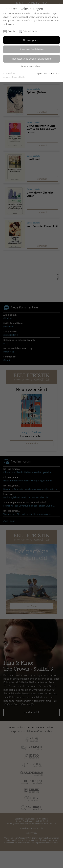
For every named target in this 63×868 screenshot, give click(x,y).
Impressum (41, 73)
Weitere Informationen (32, 66)
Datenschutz (54, 73)
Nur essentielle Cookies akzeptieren (32, 59)
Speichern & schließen (32, 49)
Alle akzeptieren (32, 40)
